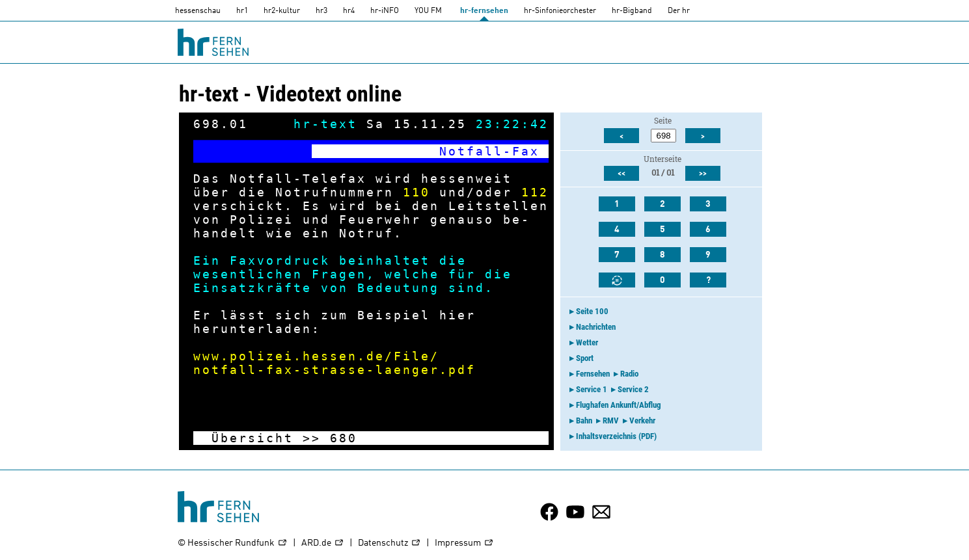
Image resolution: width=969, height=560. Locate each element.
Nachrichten (596, 327)
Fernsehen (593, 374)
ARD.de (323, 543)
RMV (611, 420)
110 (416, 192)
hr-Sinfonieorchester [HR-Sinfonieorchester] (560, 11)
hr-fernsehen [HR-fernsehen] (484, 11)
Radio (629, 374)
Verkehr (642, 420)
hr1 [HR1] (242, 11)
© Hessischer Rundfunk (233, 543)
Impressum (464, 543)
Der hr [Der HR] (679, 11)
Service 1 (592, 389)
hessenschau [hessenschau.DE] (198, 11)
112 (535, 192)
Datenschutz (389, 543)
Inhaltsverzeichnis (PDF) (616, 436)
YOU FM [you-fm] (428, 11)
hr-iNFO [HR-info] (385, 11)
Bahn (584, 420)
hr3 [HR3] (321, 11)
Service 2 (633, 389)
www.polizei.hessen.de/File (312, 356)
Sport (585, 358)
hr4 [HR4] (349, 11)
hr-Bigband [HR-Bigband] (632, 11)
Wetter (587, 342)
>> (312, 438)
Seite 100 (592, 311)
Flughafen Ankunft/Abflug (619, 405)
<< (621, 174)
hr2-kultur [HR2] (282, 11)
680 (344, 438)
